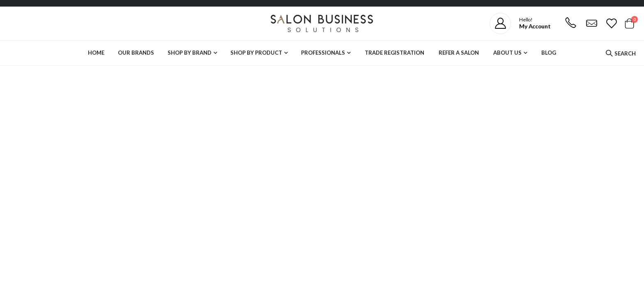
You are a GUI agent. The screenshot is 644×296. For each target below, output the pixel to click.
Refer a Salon (459, 53)
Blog (549, 53)
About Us (507, 53)
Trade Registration (394, 53)
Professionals (323, 53)
